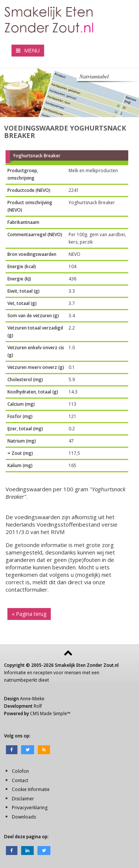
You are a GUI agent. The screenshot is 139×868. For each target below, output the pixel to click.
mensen (73, 673)
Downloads (24, 817)
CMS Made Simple (49, 713)
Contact (20, 780)
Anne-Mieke (32, 699)
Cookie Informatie (31, 789)
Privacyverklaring (30, 808)
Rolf (38, 706)
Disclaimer (23, 799)
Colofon (20, 771)
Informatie (15, 673)
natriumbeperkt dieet (27, 680)
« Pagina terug (29, 614)
